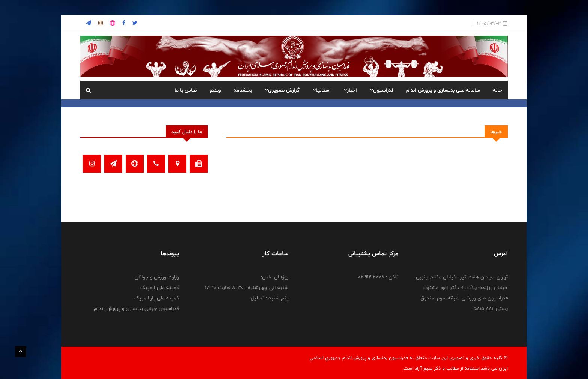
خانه (497, 90)
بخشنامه (243, 90)
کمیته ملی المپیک (160, 287)
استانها (322, 90)
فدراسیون (382, 90)
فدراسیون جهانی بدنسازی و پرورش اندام (136, 308)
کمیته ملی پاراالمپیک (157, 298)
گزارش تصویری (282, 90)
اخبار (350, 90)
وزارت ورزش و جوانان (157, 277)
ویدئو (215, 90)
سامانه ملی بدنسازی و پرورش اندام (443, 90)
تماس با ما (186, 90)
